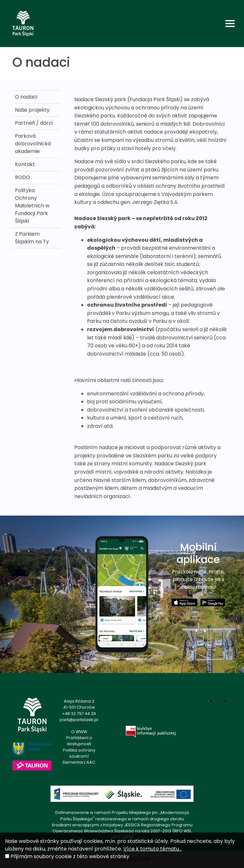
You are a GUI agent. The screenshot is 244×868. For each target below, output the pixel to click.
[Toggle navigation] (230, 24)
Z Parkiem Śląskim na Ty (32, 238)
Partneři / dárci (34, 123)
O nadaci (26, 97)
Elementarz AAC (79, 762)
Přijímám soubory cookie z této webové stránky (70, 856)
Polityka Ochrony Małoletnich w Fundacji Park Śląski (32, 206)
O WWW (79, 732)
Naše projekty (32, 110)
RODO (23, 177)
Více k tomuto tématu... (152, 849)
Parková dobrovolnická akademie (33, 144)
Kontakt (25, 164)
